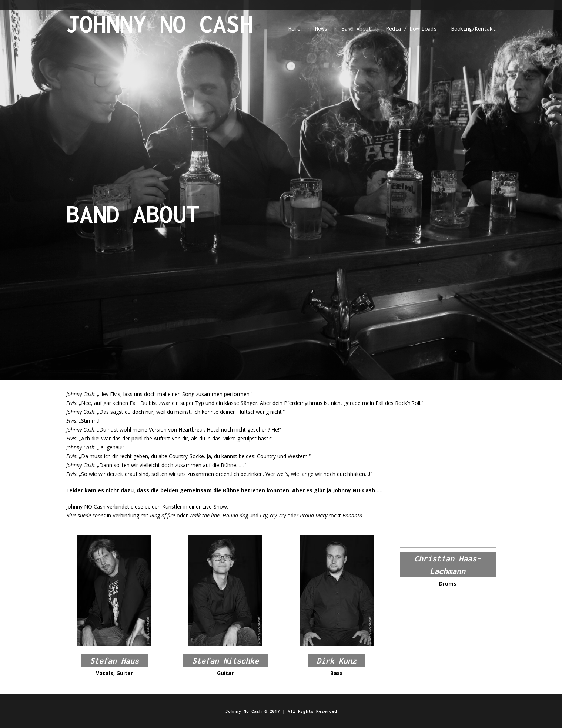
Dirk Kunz (337, 661)
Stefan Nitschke (225, 661)
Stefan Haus (114, 661)
